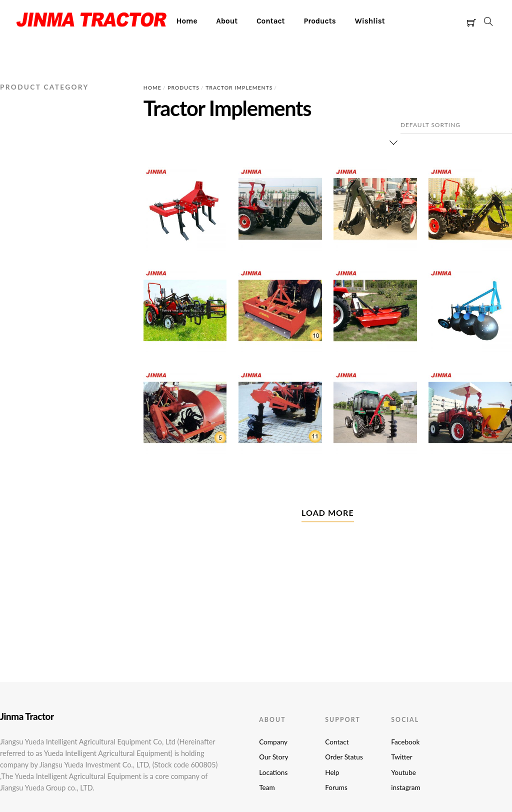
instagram (405, 787)
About (227, 21)
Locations (273, 772)
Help (332, 772)
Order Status (344, 757)
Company (273, 742)
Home (187, 21)
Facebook (405, 742)
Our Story (273, 757)
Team (267, 787)
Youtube (403, 772)
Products (319, 21)
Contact (271, 21)
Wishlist (369, 21)
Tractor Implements (239, 88)
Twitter (401, 757)
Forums (336, 787)
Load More (328, 513)
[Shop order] (456, 125)
